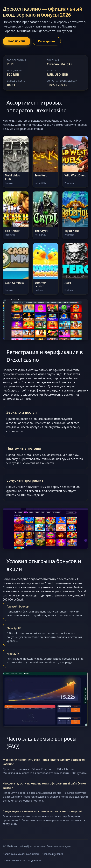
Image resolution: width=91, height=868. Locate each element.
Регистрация (47, 41)
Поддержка (35, 860)
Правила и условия (53, 854)
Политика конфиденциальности (21, 854)
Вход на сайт (17, 41)
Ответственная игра (14, 860)
